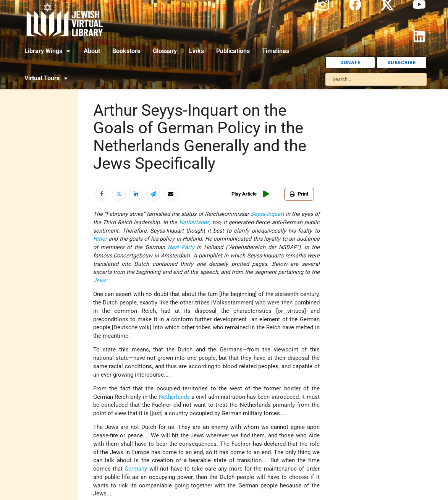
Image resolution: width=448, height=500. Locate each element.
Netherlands (194, 222)
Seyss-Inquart (267, 214)
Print (299, 194)
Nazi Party (181, 247)
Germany (136, 469)
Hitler (100, 239)
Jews (100, 281)
